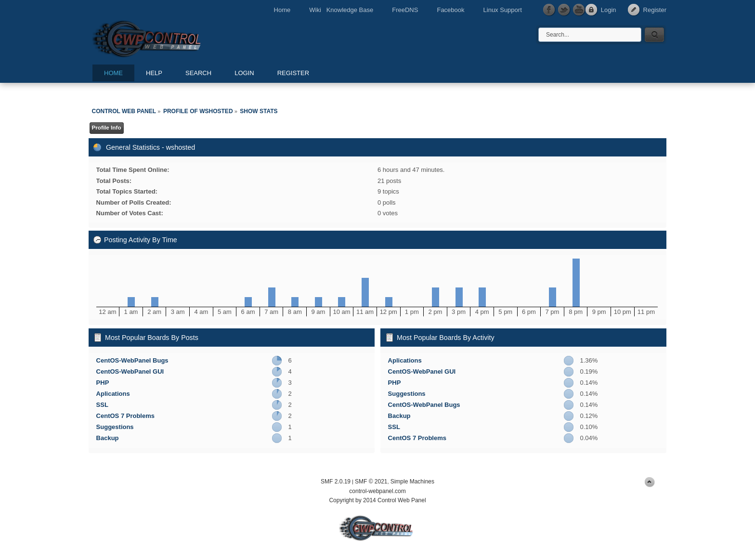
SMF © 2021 (371, 482)
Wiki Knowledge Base (341, 10)
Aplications (113, 394)
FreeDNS (405, 10)
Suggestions (115, 427)
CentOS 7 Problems (125, 416)
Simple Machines (412, 482)
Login (609, 10)
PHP (103, 383)
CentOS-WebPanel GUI (130, 371)
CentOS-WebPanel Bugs (132, 360)
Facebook (450, 10)
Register (655, 10)
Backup (108, 438)
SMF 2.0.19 (336, 482)
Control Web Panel (168, 37)
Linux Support (503, 10)
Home (282, 10)
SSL (102, 405)
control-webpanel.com (377, 491)
